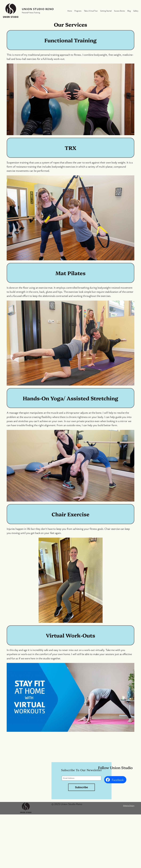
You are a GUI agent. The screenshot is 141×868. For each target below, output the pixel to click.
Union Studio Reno (38, 9)
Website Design (129, 805)
